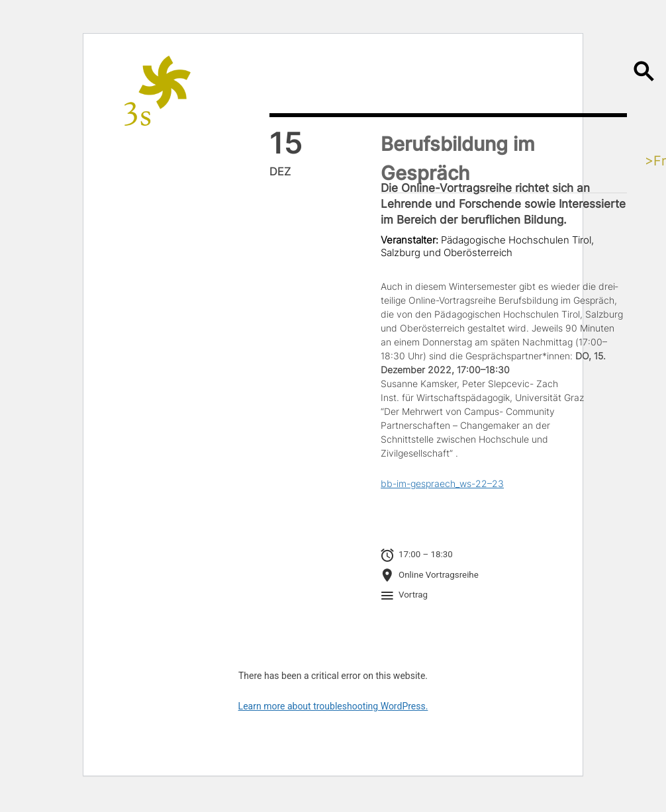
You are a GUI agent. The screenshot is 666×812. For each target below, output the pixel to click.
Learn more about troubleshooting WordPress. (333, 706)
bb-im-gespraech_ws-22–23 (442, 483)
